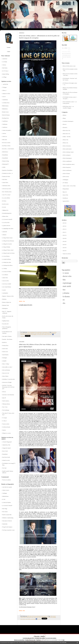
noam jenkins (28, 619)
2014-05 (65, 245)
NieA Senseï (5, 512)
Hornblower (65, 198)
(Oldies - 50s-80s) (67, 137)
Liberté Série (5, 278)
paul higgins (34, 335)
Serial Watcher (5, 355)
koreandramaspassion (7, 213)
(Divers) (65, 124)
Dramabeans (5, 454)
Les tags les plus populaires (51, 638)
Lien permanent (39, 332)
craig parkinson (23, 335)
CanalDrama (5, 121)
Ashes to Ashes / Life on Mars (69, 186)
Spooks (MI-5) (66, 201)
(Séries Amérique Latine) (68, 152)
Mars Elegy (5, 509)
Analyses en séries (6, 94)
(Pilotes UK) (65, 140)
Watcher (4, 430)
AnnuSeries (5, 59)
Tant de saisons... (6, 401)
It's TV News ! (5, 71)
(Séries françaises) (67, 167)
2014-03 (65, 251)
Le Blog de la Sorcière (7, 244)
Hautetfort (43, 636)
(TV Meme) (65, 183)
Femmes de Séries (6, 176)
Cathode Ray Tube (6, 445)
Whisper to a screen (6, 433)
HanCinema (5, 68)
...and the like (5, 84)
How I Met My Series (7, 192)
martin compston (31, 333)
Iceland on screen (6, 460)
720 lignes (4, 87)
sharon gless (36, 617)
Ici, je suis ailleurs (6, 198)
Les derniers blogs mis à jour (28, 638)
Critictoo (4, 65)
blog (64, 640)
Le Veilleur (5, 269)
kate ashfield (29, 335)
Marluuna (4, 299)
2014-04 (65, 248)
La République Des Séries (8, 229)
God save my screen (7, 189)
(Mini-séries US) (66, 134)
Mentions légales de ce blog (30, 640)
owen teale (39, 335)
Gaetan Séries (5, 183)
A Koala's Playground (7, 442)
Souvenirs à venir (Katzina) (8, 395)
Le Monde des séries (7, 262)
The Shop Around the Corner (8, 530)
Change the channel (6, 448)
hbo (64, 290)
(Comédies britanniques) (68, 121)
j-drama (66, 293)
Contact (9, 51)
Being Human (66, 189)
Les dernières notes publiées (40, 638)
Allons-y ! (4, 90)
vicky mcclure (37, 333)
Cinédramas (5, 124)
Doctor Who (65, 195)
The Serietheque (6, 410)
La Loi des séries (6, 223)
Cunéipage (5, 493)
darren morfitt (44, 335)
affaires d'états (26, 617)
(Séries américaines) (67, 149)
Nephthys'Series (6, 321)
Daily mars (5, 140)
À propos (9, 47)
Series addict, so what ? (7, 367)
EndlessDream (5, 496)
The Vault (4, 468)
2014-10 (65, 235)
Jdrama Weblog (6, 74)
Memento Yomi (6, 305)
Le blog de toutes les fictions (8, 253)
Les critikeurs (5, 275)
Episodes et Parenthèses (7, 170)
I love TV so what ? (6, 195)
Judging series (5, 210)
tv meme (66, 273)
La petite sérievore (6, 226)
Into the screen (5, 204)
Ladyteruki (5, 232)
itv (64, 300)
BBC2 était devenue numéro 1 (40, 96)
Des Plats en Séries (6, 146)
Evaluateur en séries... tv (7, 173)
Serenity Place (5, 345)
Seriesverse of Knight (7, 382)
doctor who (67, 276)
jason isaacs (31, 617)
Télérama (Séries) (6, 404)
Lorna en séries (5, 281)
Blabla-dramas (5, 106)
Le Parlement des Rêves (7, 265)
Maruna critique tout (7, 302)
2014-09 (65, 238)
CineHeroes (5, 127)
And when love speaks (7, 487)
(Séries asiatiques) (67, 155)
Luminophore (5, 293)
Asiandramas (5, 100)
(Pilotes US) (65, 143)
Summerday (5, 524)
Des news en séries (6, 143)
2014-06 (65, 241)
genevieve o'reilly (47, 617)
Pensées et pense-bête (7, 515)
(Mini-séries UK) (66, 131)
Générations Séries (6, 186)
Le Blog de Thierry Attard (8, 250)
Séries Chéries (5, 376)
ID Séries (4, 201)
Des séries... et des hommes (8, 149)
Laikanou (4, 235)
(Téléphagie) (65, 180)
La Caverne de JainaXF (7, 219)
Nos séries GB (5, 324)
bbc (64, 280)
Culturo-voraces (6, 490)
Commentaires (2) (46, 332)
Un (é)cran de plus (6, 427)
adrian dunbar (53, 333)
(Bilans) (64, 115)
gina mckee (42, 333)
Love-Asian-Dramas (7, 287)
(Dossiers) (65, 127)
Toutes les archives (67, 254)
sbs (64, 303)
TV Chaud (4, 418)
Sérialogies (5, 358)
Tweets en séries (6, 424)
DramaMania (5, 155)
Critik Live (5, 136)
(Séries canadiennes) (67, 161)
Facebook (38, 619)
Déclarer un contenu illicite (19, 640)
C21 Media (5, 62)
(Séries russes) (66, 177)
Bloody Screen (5, 112)
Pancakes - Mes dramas (7, 339)
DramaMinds (5, 158)
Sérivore (4, 392)
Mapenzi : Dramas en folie (8, 296)
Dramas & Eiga (6, 161)
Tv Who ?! (5, 421)
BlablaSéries (5, 109)
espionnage (67, 283)
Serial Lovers (5, 352)
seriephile (4, 361)
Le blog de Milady (6, 247)
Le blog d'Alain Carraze (7, 238)
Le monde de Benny (7, 259)
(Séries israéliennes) (67, 170)
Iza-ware (4, 207)
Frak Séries (5, 179)
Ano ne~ (4, 97)
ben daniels (41, 617)
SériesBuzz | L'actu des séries (9, 379)
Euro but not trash (6, 457)
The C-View (5, 407)
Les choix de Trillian (7, 272)
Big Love (65, 192)
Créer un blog (37, 636)
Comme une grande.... (7, 130)
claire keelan (49, 335)
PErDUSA (4, 342)
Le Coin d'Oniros (6, 256)
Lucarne (4, 290)
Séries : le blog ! (6, 364)
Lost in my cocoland (7, 284)
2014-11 (65, 232)
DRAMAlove (5, 152)
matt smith (67, 286)
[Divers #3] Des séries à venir (69, 66)
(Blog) (64, 118)
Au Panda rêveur (6, 103)
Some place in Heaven (7, 521)
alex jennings (53, 617)
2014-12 (65, 229)
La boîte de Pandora (7, 502)
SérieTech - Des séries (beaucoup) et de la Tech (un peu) (8, 387)
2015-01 (65, 226)
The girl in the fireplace (7, 527)
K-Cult (4, 499)
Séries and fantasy (6, 370)
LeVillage (4, 77)
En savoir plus (63, 643)
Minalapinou (5, 308)
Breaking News (6, 118)
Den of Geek (5, 451)
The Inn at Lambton (6, 480)
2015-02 (65, 223)
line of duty (54, 332)
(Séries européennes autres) (69, 164)
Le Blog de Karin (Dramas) (8, 241)
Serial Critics (5, 349)
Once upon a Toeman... (7, 336)
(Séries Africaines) (67, 146)
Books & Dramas (6, 115)
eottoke (4, 167)
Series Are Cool (6, 373)
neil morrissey (47, 333)
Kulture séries (5, 216)
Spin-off (4, 398)
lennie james (25, 333)
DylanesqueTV (5, 164)
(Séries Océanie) (66, 174)
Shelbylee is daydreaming (8, 518)
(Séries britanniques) (67, 158)
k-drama (66, 296)
